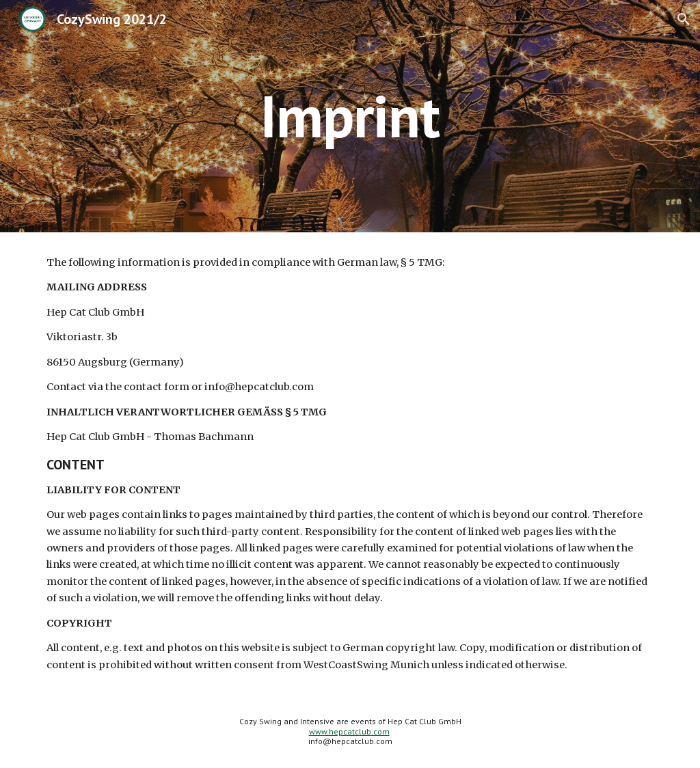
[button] (684, 19)
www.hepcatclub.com (349, 731)
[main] (350, 116)
